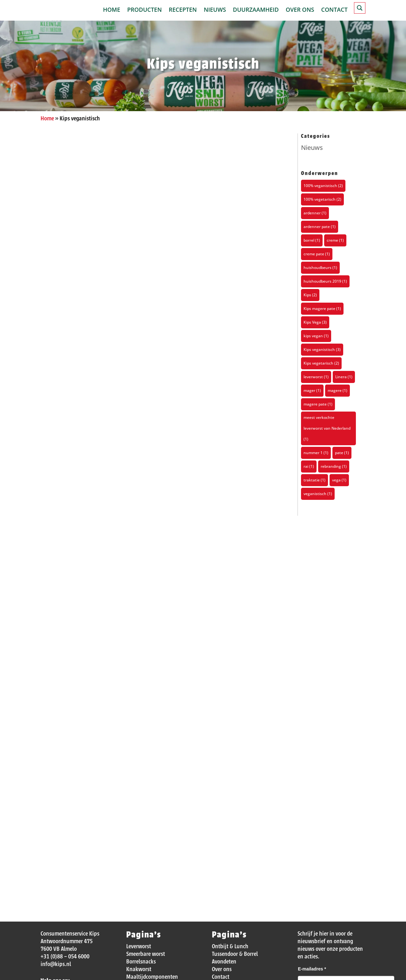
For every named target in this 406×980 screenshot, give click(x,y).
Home (112, 10)
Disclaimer (223, 974)
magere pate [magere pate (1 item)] (318, 404)
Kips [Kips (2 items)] (310, 295)
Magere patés (142, 902)
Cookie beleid (255, 974)
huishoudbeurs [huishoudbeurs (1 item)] (320, 268)
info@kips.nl (56, 874)
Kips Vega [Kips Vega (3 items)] (315, 322)
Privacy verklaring (295, 974)
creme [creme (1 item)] (335, 240)
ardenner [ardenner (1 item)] (315, 213)
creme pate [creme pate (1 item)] (317, 254)
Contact (334, 10)
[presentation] (346, 925)
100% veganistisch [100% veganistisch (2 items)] (323, 186)
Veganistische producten (155, 895)
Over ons (300, 10)
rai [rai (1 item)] (309, 466)
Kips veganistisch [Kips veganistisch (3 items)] (322, 349)
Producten (144, 10)
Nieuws (215, 10)
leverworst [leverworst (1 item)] (316, 377)
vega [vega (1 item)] (339, 480)
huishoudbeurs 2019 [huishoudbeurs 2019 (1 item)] (325, 281)
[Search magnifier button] (360, 8)
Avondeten (224, 872)
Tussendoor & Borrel (235, 864)
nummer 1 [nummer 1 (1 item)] (316, 453)
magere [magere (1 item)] (337, 390)
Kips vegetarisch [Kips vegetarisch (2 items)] (321, 363)
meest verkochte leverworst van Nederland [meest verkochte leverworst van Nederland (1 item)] (327, 428)
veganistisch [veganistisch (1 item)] (318, 494)
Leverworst (139, 856)
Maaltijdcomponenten (152, 887)
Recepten (183, 10)
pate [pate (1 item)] (342, 453)
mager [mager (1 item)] (312, 390)
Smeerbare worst (146, 864)
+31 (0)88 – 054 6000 (65, 867)
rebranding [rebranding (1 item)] (334, 466)
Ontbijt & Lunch (230, 856)
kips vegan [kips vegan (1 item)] (316, 336)
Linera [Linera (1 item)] (344, 377)
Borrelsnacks (141, 872)
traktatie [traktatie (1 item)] (314, 480)
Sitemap (197, 974)
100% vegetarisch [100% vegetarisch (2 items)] (322, 199)
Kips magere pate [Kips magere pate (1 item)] (322, 309)
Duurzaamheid (256, 10)
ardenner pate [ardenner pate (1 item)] (320, 227)
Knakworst (139, 879)
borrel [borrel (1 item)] (312, 240)
